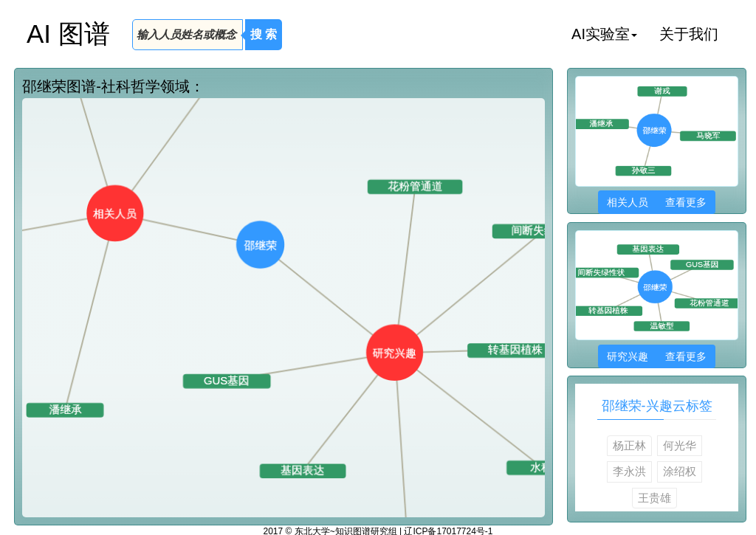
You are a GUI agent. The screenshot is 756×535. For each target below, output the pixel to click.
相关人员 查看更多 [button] (657, 202)
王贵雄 (654, 498)
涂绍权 (680, 471)
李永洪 (629, 471)
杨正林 (629, 445)
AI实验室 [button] (604, 34)
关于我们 (689, 34)
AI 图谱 (68, 34)
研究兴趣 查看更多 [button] (657, 356)
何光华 (680, 445)
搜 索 (264, 34)
